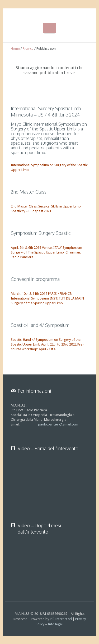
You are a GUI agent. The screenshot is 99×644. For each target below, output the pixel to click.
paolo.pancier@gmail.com (58, 424)
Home (15, 49)
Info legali (56, 624)
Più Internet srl (61, 619)
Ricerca (28, 49)
